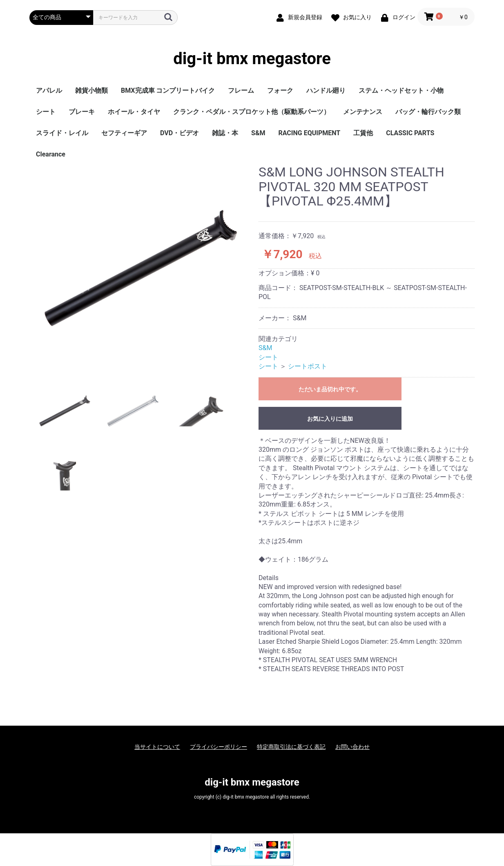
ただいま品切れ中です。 (330, 389)
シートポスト (308, 366)
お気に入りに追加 (330, 419)
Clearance (51, 154)
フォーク (280, 90)
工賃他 (363, 133)
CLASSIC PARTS (410, 133)
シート (46, 112)
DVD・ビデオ (180, 133)
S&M (258, 133)
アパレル (49, 90)
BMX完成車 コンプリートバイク (168, 90)
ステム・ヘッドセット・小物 (401, 90)
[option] (141, 268)
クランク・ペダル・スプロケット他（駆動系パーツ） (252, 112)
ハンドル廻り (326, 90)
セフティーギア (124, 133)
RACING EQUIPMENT (309, 133)
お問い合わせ (352, 747)
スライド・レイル (62, 133)
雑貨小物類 (91, 90)
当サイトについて (157, 747)
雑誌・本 (225, 133)
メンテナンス (363, 112)
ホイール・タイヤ (134, 112)
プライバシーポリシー (219, 747)
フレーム (241, 90)
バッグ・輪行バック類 (428, 112)
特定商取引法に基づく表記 (291, 747)
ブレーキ (82, 112)
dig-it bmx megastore (252, 59)
